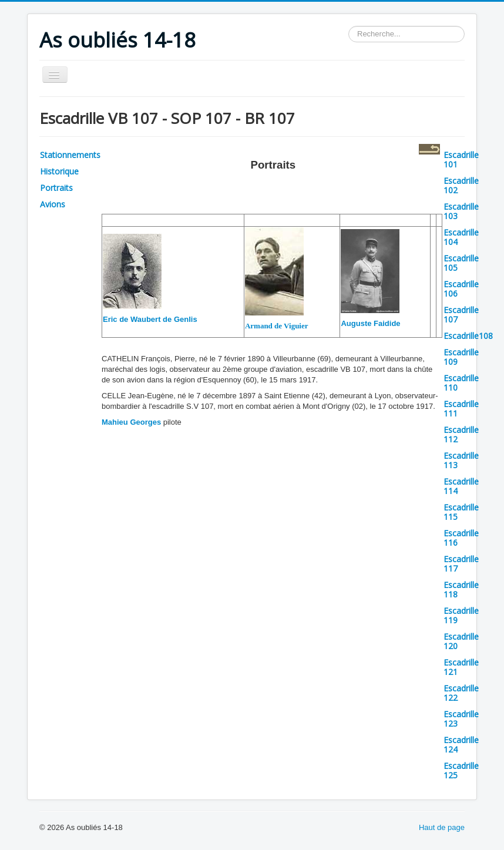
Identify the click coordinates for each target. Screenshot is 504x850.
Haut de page (442, 827)
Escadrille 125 (461, 770)
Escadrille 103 (461, 211)
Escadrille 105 (461, 263)
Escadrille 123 (461, 719)
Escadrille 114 (461, 486)
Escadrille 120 (461, 641)
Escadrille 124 (461, 745)
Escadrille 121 (461, 667)
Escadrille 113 (461, 460)
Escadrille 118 (461, 589)
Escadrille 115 (461, 512)
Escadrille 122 (461, 693)
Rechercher (349, 26)
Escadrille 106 (461, 289)
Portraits (56, 188)
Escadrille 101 (461, 159)
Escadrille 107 (461, 315)
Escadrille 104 (461, 237)
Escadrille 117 (461, 564)
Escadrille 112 (461, 434)
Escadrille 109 (461, 357)
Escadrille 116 (461, 538)
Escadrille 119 (461, 615)
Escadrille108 (468, 336)
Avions (53, 204)
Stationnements (70, 155)
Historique (59, 171)
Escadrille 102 (461, 185)
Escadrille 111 (461, 409)
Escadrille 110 (461, 383)
